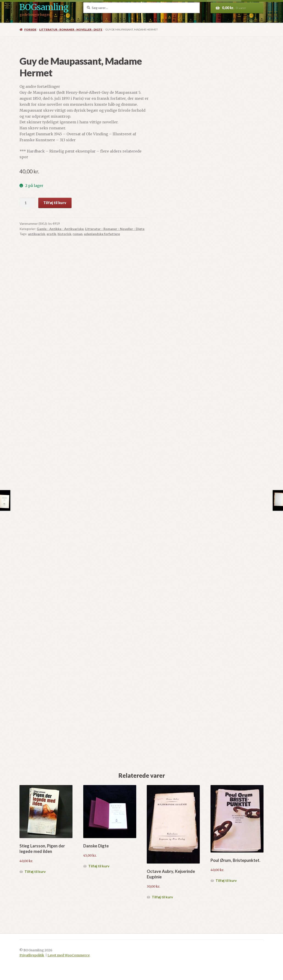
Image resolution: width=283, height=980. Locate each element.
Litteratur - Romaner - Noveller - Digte (71, 29)
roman (78, 234)
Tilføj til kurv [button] (35, 872)
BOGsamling (44, 7)
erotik (51, 234)
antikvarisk (37, 234)
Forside (30, 29)
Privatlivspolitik (32, 955)
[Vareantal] (27, 203)
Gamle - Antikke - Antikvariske (60, 229)
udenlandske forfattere (102, 234)
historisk (64, 234)
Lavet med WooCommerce (69, 955)
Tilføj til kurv (55, 203)
